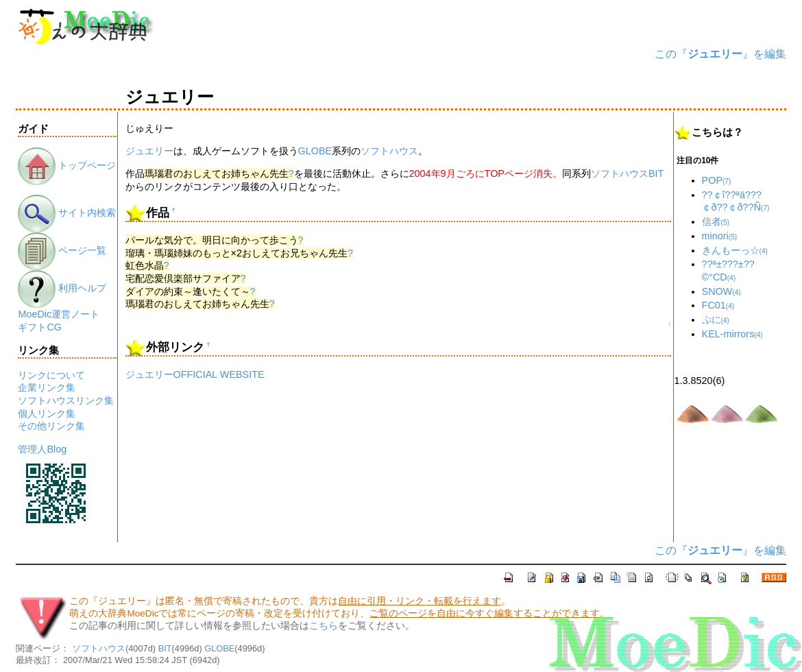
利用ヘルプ (62, 288)
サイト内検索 (67, 213)
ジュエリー (149, 151)
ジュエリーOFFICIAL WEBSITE (195, 374)
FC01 (718, 305)
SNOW (721, 291)
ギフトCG (40, 327)
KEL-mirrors (732, 334)
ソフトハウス (389, 151)
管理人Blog (42, 449)
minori (720, 236)
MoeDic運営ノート (59, 314)
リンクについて (51, 375)
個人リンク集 (47, 413)
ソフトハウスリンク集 (66, 400)
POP (717, 180)
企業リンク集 (47, 387)
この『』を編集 (720, 54)
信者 (716, 221)
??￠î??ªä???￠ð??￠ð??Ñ (736, 201)
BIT (656, 173)
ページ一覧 (62, 250)
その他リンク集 (51, 426)
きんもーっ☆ (735, 250)
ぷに (716, 320)
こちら (324, 626)
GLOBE (315, 151)
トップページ (67, 165)
